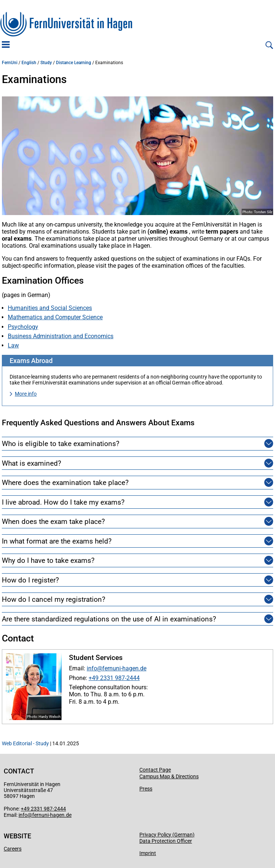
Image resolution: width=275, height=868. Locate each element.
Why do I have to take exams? (48, 560)
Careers (13, 849)
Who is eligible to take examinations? (61, 444)
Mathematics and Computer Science (55, 317)
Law (13, 345)
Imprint (148, 853)
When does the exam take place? (53, 522)
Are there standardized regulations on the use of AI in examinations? (109, 619)
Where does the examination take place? (65, 483)
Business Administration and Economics (61, 336)
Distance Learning (74, 63)
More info (26, 394)
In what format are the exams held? (57, 541)
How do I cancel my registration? (54, 599)
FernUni (10, 63)
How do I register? (30, 580)
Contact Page (155, 770)
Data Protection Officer (166, 841)
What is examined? (32, 463)
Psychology (23, 327)
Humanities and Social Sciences (50, 308)
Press (146, 789)
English (29, 63)
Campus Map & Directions (169, 776)
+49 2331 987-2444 (114, 678)
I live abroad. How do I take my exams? (63, 502)
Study (46, 63)
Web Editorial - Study (25, 743)
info (92, 668)
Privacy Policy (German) (167, 835)
